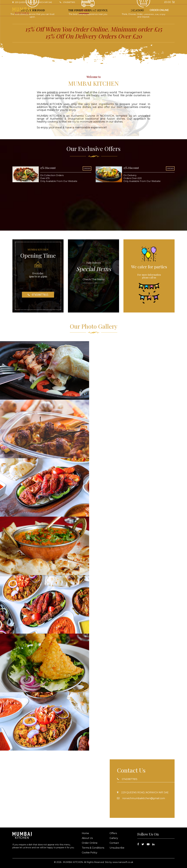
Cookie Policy (90, 853)
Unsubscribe (117, 848)
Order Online (159, 10)
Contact (132, 10)
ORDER (87, 168)
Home (84, 10)
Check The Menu (94, 279)
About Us (96, 10)
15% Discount (48, 168)
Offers (109, 10)
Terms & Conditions (93, 848)
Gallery (120, 10)
